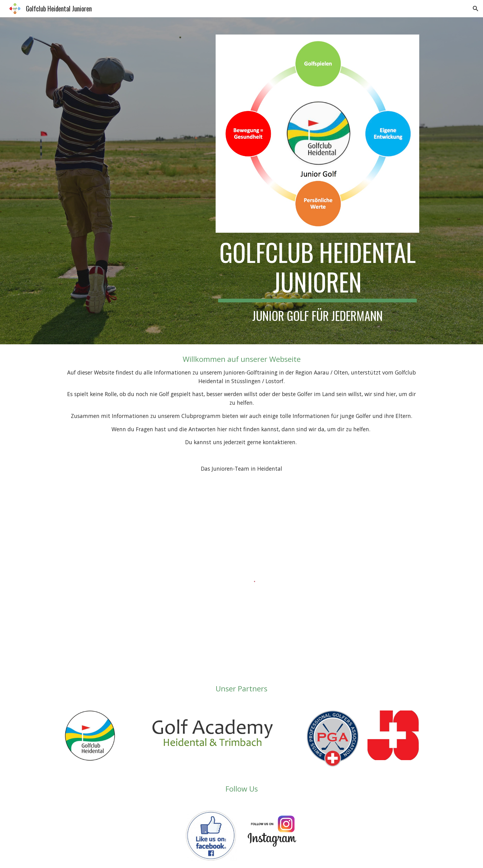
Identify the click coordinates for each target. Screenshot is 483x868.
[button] (476, 9)
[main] (317, 280)
